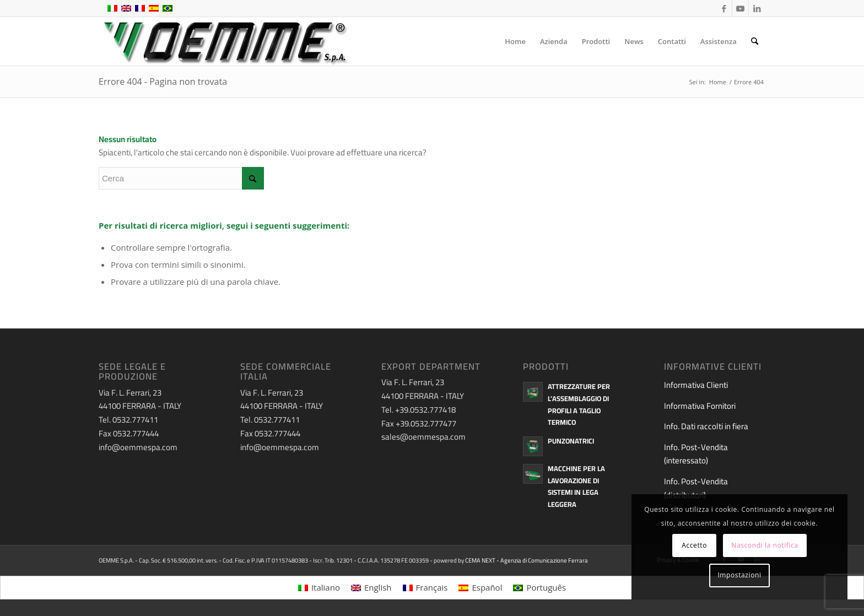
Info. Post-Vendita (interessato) (696, 454)
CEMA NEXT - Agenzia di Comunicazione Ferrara (526, 560)
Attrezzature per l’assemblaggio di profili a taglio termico (579, 404)
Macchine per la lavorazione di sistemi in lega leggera (576, 486)
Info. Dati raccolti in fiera (706, 426)
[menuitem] (515, 41)
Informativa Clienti (696, 385)
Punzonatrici (571, 441)
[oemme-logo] (224, 41)
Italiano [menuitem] (326, 587)
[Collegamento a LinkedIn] (757, 8)
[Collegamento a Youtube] (740, 8)
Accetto (694, 545)
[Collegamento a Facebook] (724, 8)
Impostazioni (739, 575)
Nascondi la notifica (765, 545)
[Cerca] (755, 41)
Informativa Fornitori (700, 406)
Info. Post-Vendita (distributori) (696, 488)
